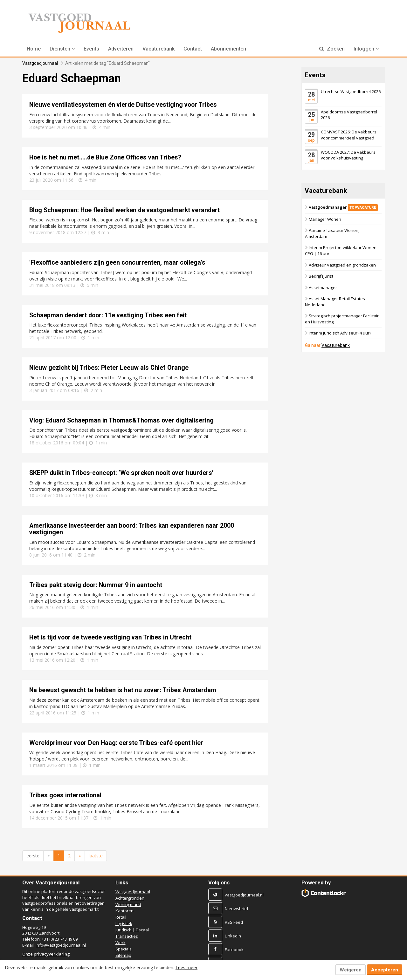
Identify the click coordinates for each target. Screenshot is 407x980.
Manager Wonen (325, 219)
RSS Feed (234, 922)
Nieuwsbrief (237, 909)
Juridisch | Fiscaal (132, 930)
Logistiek (124, 923)
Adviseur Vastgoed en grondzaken (342, 265)
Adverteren (121, 49)
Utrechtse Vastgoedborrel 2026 (351, 91)
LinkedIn (233, 936)
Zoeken (332, 49)
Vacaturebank (159, 49)
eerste (33, 856)
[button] (62, 49)
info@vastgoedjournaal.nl (61, 945)
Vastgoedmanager (343, 207)
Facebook (234, 950)
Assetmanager (323, 287)
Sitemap (123, 955)
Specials (124, 949)
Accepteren (385, 970)
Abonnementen (228, 49)
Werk (121, 943)
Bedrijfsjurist (321, 276)
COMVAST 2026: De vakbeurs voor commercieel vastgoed (349, 135)
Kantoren (124, 911)
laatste (96, 856)
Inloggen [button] (366, 49)
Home (34, 49)
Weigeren (351, 970)
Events (91, 49)
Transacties (127, 936)
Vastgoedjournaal (40, 63)
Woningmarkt (128, 904)
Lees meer (186, 967)
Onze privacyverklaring (46, 954)
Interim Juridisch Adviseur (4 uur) (340, 333)
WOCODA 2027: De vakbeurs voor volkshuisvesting (348, 155)
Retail (121, 917)
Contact (193, 49)
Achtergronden (130, 898)
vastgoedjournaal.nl (244, 895)
